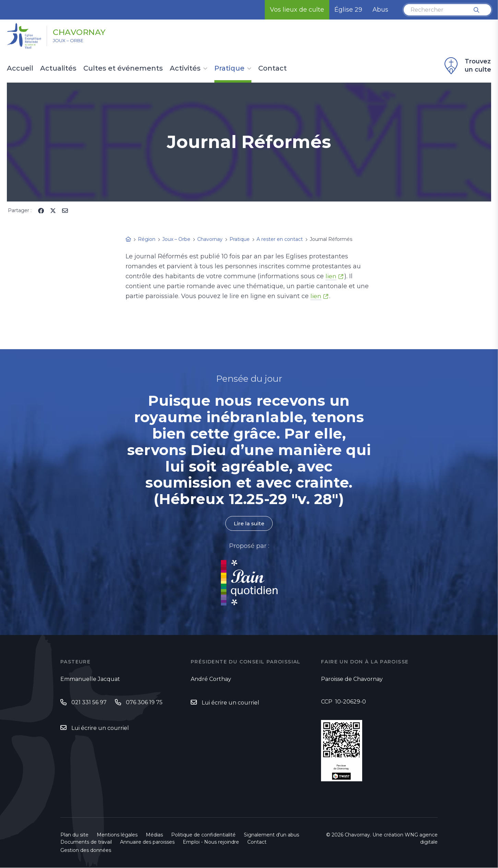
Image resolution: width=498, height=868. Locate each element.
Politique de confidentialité (203, 835)
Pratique (229, 69)
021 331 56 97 (89, 702)
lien (331, 276)
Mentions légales (117, 835)
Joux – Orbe (72, 41)
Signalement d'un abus (271, 835)
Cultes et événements (123, 69)
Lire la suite (249, 523)
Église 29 (348, 10)
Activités (185, 69)
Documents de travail (86, 842)
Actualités (58, 69)
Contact (272, 69)
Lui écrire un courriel (100, 728)
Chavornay (85, 32)
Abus (380, 10)
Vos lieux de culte (297, 10)
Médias (154, 835)
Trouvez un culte (467, 66)
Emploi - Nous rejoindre (211, 842)
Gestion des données (86, 851)
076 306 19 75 (144, 702)
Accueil (20, 69)
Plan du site (74, 835)
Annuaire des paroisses (147, 842)
